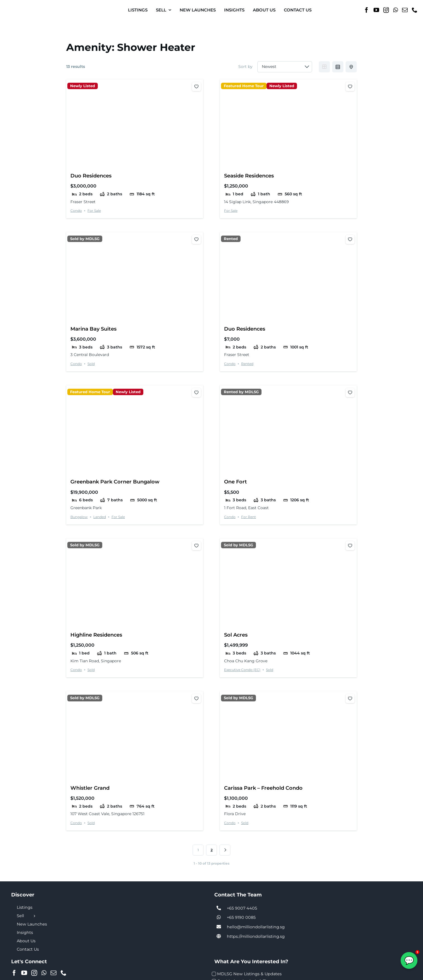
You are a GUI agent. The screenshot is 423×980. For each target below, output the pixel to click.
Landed (100, 517)
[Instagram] (386, 10)
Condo (76, 211)
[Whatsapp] (395, 10)
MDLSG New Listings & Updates (249, 974)
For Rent (249, 517)
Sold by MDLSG (85, 239)
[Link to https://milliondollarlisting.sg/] (219, 936)
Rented (231, 239)
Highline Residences (96, 635)
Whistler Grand (90, 788)
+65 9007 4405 (242, 908)
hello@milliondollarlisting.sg (256, 927)
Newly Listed (83, 86)
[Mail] (405, 10)
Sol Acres (236, 635)
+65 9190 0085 (241, 917)
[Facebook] (367, 10)
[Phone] (415, 10)
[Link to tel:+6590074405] (219, 908)
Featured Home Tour (244, 86)
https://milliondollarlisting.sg (256, 936)
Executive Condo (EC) (242, 670)
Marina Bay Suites (93, 329)
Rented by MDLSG (241, 392)
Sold (91, 364)
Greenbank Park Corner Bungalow (115, 482)
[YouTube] (376, 10)
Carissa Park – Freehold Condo (263, 788)
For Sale (94, 211)
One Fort (236, 482)
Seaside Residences (249, 176)
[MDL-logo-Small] (25, 5)
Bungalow (79, 517)
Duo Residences (91, 176)
